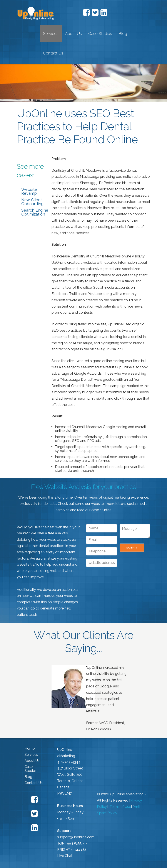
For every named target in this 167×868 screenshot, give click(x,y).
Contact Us (53, 53)
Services (51, 34)
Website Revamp (29, 191)
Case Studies (100, 34)
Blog (123, 34)
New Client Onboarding (32, 202)
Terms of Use (120, 807)
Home (30, 749)
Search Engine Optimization (35, 212)
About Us (73, 34)
